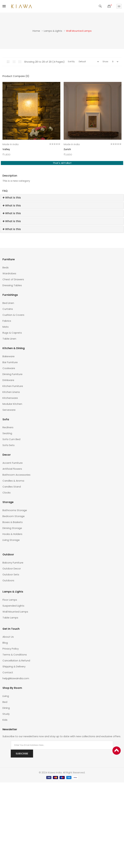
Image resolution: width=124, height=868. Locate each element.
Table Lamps (10, 618)
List (20, 62)
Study (6, 714)
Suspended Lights (13, 606)
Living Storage (11, 540)
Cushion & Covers (13, 315)
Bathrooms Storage (15, 510)
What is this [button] (12, 198)
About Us (8, 637)
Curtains (8, 309)
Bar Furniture (10, 362)
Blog (5, 643)
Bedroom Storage (14, 516)
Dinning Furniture (12, 374)
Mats (6, 327)
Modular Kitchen (12, 404)
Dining (6, 708)
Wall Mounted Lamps (79, 31)
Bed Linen (8, 303)
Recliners (8, 427)
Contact (8, 672)
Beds (6, 267)
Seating (7, 433)
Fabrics (7, 321)
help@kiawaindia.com (16, 678)
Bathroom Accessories (16, 475)
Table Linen (9, 339)
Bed (5, 702)
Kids (5, 720)
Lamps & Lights (53, 31)
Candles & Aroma (13, 481)
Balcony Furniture (13, 563)
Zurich (67, 149)
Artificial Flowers (12, 469)
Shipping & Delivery (14, 666)
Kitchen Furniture (13, 386)
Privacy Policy (11, 649)
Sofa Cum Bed (11, 439)
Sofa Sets (9, 445)
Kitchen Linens (11, 392)
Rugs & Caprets (12, 333)
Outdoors (8, 580)
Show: (106, 62)
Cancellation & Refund (16, 660)
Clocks (7, 493)
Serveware (9, 410)
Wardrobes (9, 273)
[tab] (62, 198)
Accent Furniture (13, 463)
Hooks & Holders (12, 534)
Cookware (9, 368)
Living (6, 696)
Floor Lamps (10, 600)
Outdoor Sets (11, 574)
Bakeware (9, 356)
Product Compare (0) (16, 76)
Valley (6, 149)
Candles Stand (12, 487)
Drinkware (8, 380)
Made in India (10, 144)
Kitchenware (10, 398)
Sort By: (72, 62)
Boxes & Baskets (13, 522)
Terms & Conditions (15, 655)
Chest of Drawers (13, 279)
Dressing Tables (12, 285)
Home (36, 31)
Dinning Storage (12, 528)
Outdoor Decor (12, 569)
